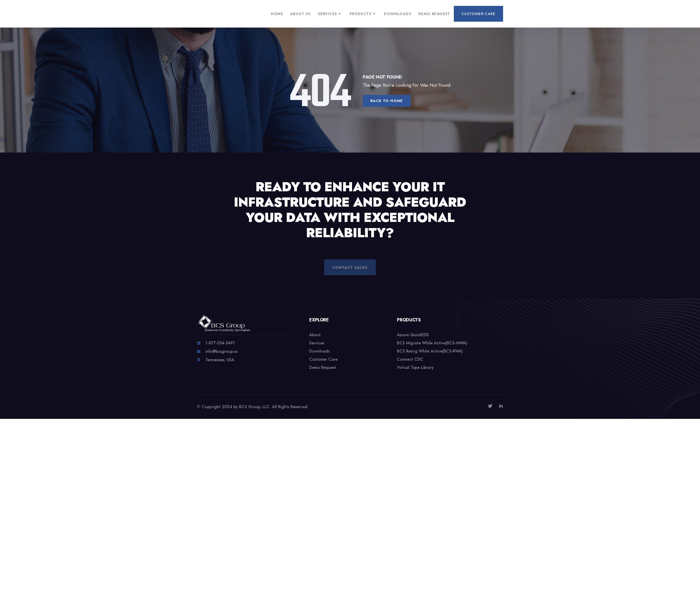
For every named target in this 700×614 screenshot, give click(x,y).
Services (330, 14)
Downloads (398, 14)
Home (277, 14)
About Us (301, 14)
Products (363, 14)
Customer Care (478, 14)
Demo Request (434, 14)
